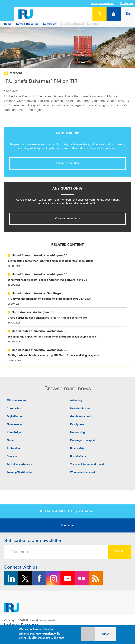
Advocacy (76, 401)
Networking (77, 433)
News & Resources (27, 24)
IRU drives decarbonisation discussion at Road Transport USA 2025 (49, 299)
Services (12, 456)
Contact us (127, 4)
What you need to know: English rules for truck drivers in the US (48, 280)
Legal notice (12, 624)
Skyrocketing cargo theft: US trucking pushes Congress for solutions (51, 261)
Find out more (86, 511)
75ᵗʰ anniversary (17, 401)
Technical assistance (20, 465)
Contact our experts (68, 219)
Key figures (77, 425)
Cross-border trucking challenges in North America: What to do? (48, 318)
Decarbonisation (80, 409)
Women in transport (83, 472)
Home (8, 24)
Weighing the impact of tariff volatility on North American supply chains (52, 337)
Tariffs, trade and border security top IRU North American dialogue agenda (54, 356)
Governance (14, 425)
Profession (13, 449)
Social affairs (78, 456)
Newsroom (50, 24)
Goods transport (81, 417)
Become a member (102, 4)
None (10, 441)
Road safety (77, 449)
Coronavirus (14, 409)
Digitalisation (15, 417)
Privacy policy (30, 624)
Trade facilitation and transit (87, 465)
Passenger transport (83, 441)
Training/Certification (20, 472)
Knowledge (14, 433)
